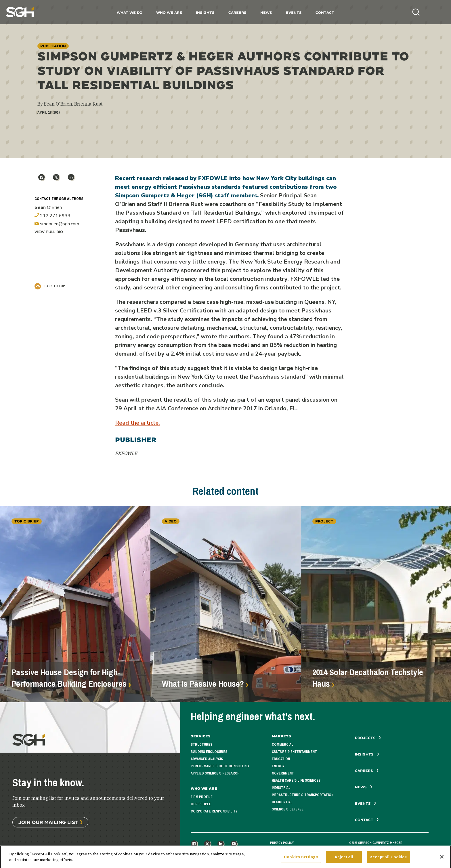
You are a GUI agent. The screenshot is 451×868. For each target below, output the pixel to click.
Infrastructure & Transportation (303, 795)
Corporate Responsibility (214, 811)
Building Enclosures (209, 752)
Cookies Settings (301, 860)
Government (283, 773)
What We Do (130, 13)
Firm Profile (202, 797)
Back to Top (50, 286)
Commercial (283, 745)
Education (281, 759)
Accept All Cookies (388, 860)
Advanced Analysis (207, 759)
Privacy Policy (282, 843)
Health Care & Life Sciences (296, 781)
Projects (368, 738)
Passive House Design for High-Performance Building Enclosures (69, 678)
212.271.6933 (52, 216)
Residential (282, 802)
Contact (325, 13)
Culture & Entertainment (294, 752)
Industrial (281, 788)
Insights (205, 13)
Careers (237, 13)
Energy (278, 766)
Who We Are (169, 13)
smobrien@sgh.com (57, 224)
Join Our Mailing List (48, 822)
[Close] (442, 859)
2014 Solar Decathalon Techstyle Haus (368, 678)
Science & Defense (288, 809)
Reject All (344, 860)
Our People (201, 804)
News (266, 13)
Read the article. (137, 423)
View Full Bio (49, 232)
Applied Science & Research (215, 773)
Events (294, 13)
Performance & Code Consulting (220, 766)
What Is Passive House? (203, 684)
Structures (201, 745)
